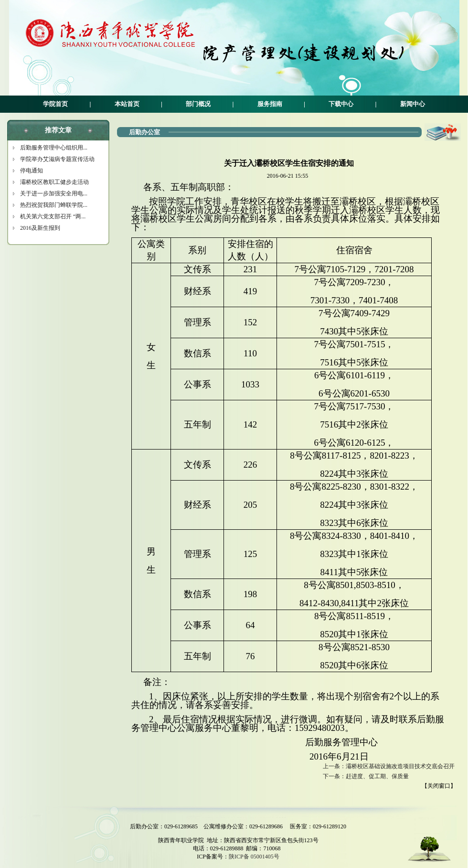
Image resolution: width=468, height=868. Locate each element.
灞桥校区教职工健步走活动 (54, 182)
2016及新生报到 (40, 228)
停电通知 (32, 171)
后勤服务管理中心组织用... (54, 148)
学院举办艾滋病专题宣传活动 (57, 159)
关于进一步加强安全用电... (54, 193)
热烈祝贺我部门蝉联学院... (54, 205)
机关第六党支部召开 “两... (53, 216)
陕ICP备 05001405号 (254, 857)
